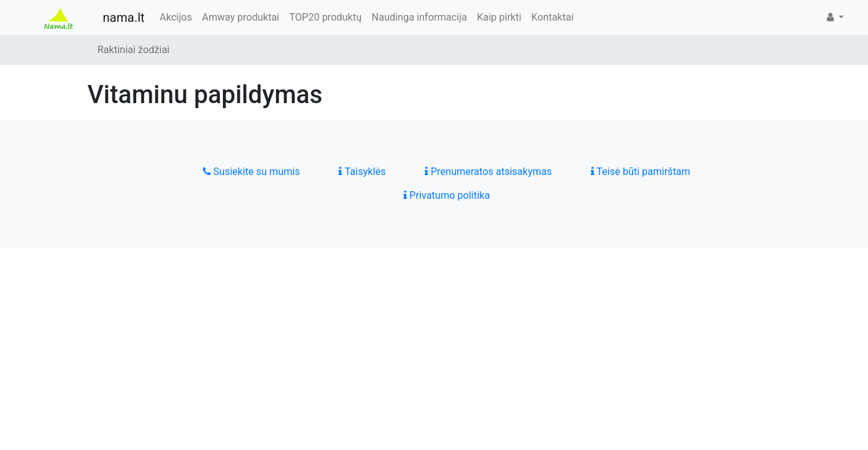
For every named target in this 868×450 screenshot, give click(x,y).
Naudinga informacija (419, 17)
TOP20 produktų (325, 17)
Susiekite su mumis (252, 172)
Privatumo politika (447, 195)
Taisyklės (362, 172)
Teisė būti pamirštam (641, 172)
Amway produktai (240, 17)
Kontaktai (553, 17)
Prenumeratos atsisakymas (488, 172)
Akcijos (176, 17)
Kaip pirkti (499, 17)
